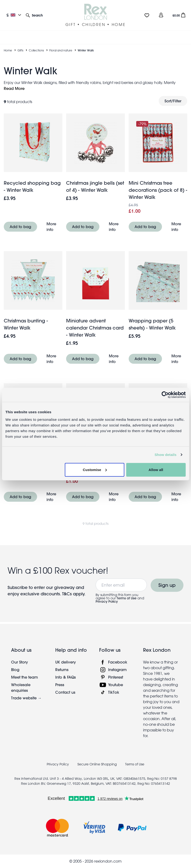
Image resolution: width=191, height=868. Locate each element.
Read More (14, 88)
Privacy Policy (107, 601)
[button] (34, 15)
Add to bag (20, 227)
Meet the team (25, 677)
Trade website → (26, 698)
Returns (62, 670)
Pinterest (116, 677)
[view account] (161, 15)
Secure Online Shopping (98, 764)
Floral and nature (61, 50)
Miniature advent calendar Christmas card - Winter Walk (95, 328)
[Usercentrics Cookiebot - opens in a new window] (165, 395)
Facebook (118, 662)
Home (8, 50)
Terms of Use (127, 598)
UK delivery (66, 662)
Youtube (116, 685)
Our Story (19, 662)
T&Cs (68, 594)
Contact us (65, 692)
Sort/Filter (173, 101)
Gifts (20, 50)
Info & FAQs (66, 677)
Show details (166, 455)
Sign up (167, 585)
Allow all (156, 469)
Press (60, 685)
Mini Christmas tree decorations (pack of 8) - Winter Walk (158, 190)
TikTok (114, 692)
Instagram (117, 670)
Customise (95, 469)
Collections (36, 50)
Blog (15, 670)
